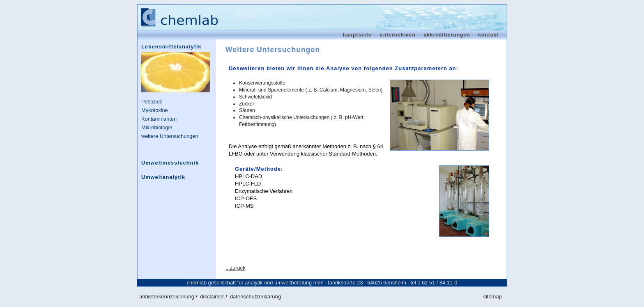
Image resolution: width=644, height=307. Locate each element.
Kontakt (488, 35)
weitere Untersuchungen (170, 136)
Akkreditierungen (447, 35)
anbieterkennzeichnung (167, 297)
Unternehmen (398, 35)
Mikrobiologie (157, 127)
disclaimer (212, 297)
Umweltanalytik (163, 177)
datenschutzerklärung (254, 297)
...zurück (235, 268)
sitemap (492, 297)
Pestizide (152, 102)
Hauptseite (357, 35)
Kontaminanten (159, 119)
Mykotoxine (155, 110)
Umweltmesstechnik (170, 163)
